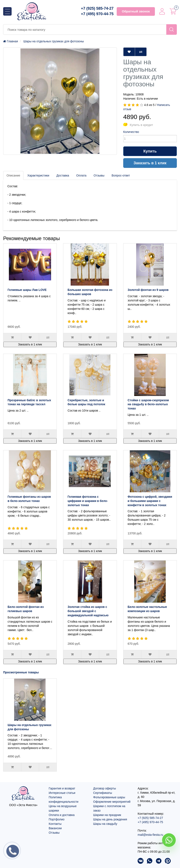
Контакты (55, 824)
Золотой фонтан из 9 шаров (148, 290)
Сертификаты (103, 793)
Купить (150, 151)
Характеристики (38, 175)
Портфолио (57, 819)
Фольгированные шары (109, 797)
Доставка (63, 175)
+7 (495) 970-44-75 (97, 14)
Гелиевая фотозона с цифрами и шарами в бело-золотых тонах (88, 501)
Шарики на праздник (107, 815)
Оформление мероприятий (112, 802)
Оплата (81, 175)
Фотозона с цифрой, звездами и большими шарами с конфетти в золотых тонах (150, 501)
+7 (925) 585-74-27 (97, 8)
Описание (13, 175)
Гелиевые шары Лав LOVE (27, 290)
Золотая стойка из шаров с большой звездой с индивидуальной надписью (88, 611)
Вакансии (55, 828)
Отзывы (99, 175)
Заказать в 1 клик (150, 163)
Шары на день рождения (110, 819)
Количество (131, 132)
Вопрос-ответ (121, 175)
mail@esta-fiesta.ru (150, 835)
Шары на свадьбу (105, 824)
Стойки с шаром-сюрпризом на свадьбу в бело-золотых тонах (148, 404)
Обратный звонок (136, 11)
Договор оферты (105, 788)
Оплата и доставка (62, 815)
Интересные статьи (62, 793)
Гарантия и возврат (62, 788)
